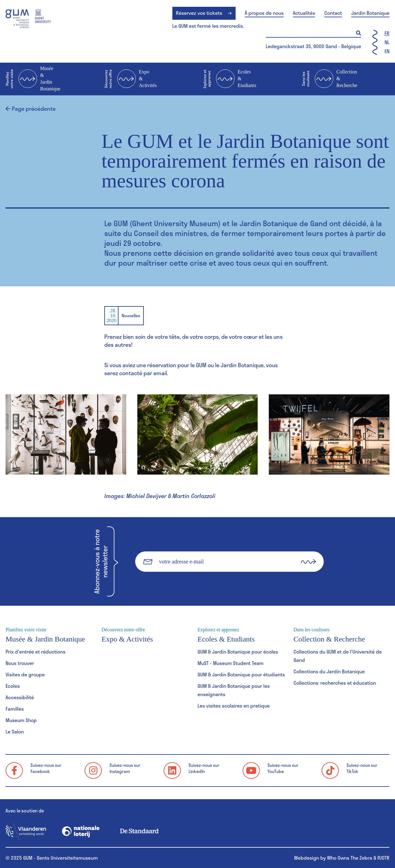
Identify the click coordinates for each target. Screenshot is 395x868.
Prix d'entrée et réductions (35, 652)
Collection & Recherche (330, 79)
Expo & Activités (131, 79)
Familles (15, 709)
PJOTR (383, 858)
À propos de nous (264, 13)
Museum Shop (21, 720)
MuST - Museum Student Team (231, 663)
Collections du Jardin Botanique (329, 671)
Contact (333, 13)
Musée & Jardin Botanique (33, 79)
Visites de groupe (25, 674)
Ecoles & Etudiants (230, 79)
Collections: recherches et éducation (335, 683)
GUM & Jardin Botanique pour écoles (238, 652)
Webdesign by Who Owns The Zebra (333, 858)
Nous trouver (20, 663)
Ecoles (13, 686)
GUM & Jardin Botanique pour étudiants (241, 674)
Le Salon (15, 731)
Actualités (304, 13)
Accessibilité (20, 697)
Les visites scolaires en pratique (234, 706)
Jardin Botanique (370, 13)
